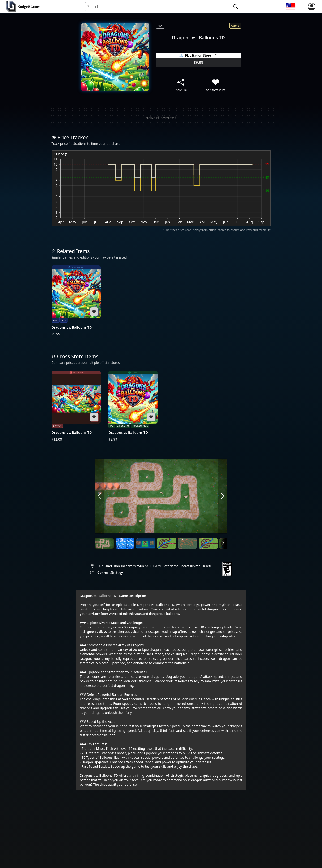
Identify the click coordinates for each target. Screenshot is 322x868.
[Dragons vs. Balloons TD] (76, 301)
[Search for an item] (158, 7)
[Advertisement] (161, 118)
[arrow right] (223, 496)
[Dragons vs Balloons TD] (133, 406)
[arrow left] (100, 496)
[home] (23, 7)
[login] (312, 7)
